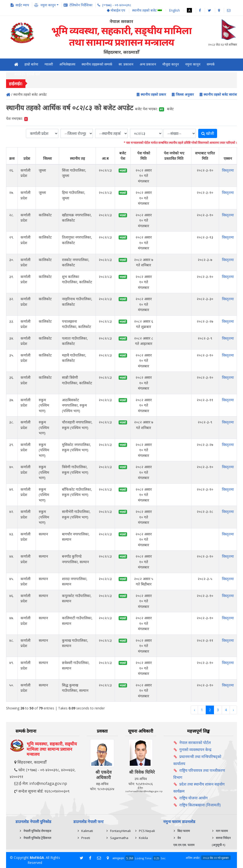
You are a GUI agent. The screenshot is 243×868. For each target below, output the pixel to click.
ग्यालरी (49, 64)
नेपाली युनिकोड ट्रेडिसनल (37, 838)
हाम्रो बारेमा (31, 64)
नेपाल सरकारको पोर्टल (195, 743)
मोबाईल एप (116, 10)
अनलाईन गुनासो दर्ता (27, 74)
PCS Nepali (147, 831)
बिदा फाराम (184, 831)
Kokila (143, 838)
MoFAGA (37, 857)
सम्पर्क (211, 64)
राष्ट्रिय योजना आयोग (194, 798)
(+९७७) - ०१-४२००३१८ (117, 5)
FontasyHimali (120, 831)
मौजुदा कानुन (171, 64)
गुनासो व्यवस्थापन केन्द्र (195, 750)
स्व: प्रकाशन (126, 64)
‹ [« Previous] (194, 710)
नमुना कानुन (193, 64)
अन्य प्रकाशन (148, 64)
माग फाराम (222, 831)
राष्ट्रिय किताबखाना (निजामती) (200, 805)
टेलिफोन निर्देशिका (81, 5)
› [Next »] (233, 710)
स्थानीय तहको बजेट (147, 11)
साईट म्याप (22, 5)
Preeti (86, 838)
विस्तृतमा (228, 170)
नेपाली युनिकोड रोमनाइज (37, 831)
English (174, 10)
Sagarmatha (119, 838)
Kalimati (87, 831)
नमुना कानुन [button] (48, 5)
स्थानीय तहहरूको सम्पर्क (97, 64)
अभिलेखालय (67, 64)
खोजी (208, 133)
